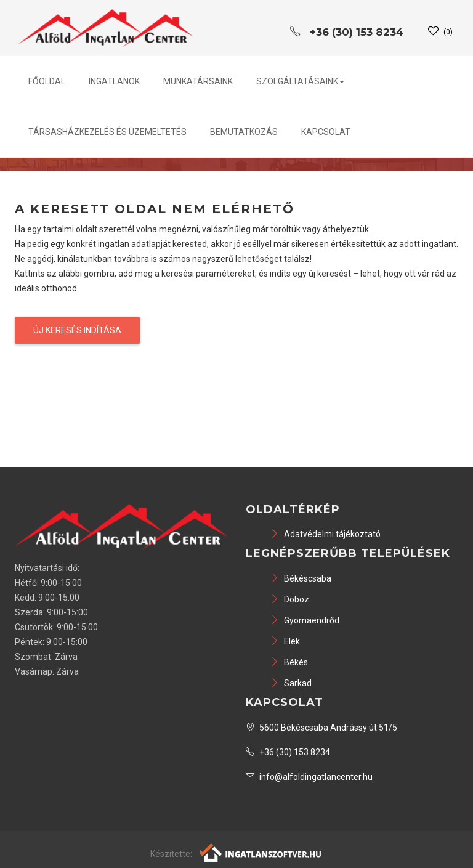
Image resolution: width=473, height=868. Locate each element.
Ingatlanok (114, 81)
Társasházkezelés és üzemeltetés (107, 132)
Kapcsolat (326, 132)
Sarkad (291, 683)
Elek (285, 641)
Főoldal (47, 81)
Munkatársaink (198, 81)
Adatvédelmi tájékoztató (325, 534)
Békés (289, 662)
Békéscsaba (301, 578)
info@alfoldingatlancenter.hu (309, 777)
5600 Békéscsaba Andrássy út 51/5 (321, 728)
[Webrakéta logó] (261, 852)
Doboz (290, 599)
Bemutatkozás (244, 132)
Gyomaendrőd (305, 620)
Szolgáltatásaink (300, 81)
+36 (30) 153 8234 (288, 752)
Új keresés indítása (77, 330)
